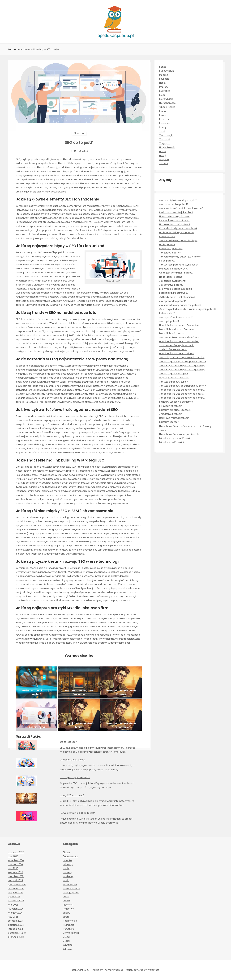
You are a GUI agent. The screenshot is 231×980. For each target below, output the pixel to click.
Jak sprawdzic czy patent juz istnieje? (180, 257)
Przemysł (164, 119)
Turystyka (165, 143)
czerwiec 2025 (16, 901)
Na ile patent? (167, 245)
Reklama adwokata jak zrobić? (176, 212)
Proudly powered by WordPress (142, 970)
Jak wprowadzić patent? (173, 301)
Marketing (38, 49)
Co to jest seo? (68, 742)
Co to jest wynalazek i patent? (176, 273)
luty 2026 (13, 868)
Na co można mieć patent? (175, 224)
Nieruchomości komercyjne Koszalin (179, 434)
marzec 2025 (15, 913)
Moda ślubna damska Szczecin (176, 329)
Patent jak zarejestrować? (174, 293)
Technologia (166, 135)
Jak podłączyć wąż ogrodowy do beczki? (182, 357)
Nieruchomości (168, 103)
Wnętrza (164, 159)
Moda (162, 95)
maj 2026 (13, 856)
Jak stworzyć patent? (171, 285)
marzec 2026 (15, 864)
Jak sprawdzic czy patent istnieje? (178, 241)
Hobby (163, 83)
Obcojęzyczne (167, 107)
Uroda (163, 151)
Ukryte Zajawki (167, 147)
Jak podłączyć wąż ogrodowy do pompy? (182, 390)
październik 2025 (17, 885)
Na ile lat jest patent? (171, 277)
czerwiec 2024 (16, 937)
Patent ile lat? (167, 313)
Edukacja (164, 79)
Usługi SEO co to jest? (72, 795)
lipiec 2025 (14, 897)
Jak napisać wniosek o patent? (176, 317)
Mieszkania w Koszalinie (172, 442)
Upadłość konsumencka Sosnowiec (179, 325)
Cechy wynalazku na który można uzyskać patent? (188, 309)
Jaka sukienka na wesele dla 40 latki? (180, 337)
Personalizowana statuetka (174, 220)
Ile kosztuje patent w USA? (174, 269)
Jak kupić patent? (169, 321)
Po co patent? (167, 261)
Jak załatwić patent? (171, 253)
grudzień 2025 (16, 876)
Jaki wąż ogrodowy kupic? (174, 374)
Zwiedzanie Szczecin (171, 414)
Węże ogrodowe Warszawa (174, 378)
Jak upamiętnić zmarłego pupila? (178, 200)
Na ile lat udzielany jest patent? (177, 233)
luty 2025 (13, 917)
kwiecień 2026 (16, 860)
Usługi (163, 155)
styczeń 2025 (15, 921)
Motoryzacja (166, 99)
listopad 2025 (15, 880)
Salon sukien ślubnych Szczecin (177, 345)
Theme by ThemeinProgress (107, 970)
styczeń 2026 (15, 872)
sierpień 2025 (15, 893)
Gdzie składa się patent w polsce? (178, 228)
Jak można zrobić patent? (174, 204)
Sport (162, 131)
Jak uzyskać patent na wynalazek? (179, 265)
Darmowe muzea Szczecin (174, 418)
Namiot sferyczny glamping (175, 216)
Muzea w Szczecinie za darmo (176, 402)
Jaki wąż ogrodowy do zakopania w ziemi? (183, 362)
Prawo (163, 115)
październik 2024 (17, 933)
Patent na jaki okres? (171, 249)
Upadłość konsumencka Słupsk (177, 353)
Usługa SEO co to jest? (73, 760)
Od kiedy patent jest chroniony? (177, 297)
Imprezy (164, 87)
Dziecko (164, 75)
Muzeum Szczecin (169, 422)
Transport (165, 139)
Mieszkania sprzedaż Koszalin (175, 438)
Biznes (163, 67)
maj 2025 (13, 905)
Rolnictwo (165, 123)
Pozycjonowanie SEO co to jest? (78, 813)
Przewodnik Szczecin (171, 406)
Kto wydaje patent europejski (175, 289)
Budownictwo (167, 71)
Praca (163, 111)
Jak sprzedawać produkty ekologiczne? (181, 208)
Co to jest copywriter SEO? (75, 777)
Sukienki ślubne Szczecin (173, 349)
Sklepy (163, 127)
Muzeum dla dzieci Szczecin (175, 410)
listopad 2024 (16, 929)
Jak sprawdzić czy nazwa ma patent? (180, 305)
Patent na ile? (167, 237)
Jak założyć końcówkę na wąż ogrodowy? (182, 366)
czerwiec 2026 (16, 852)
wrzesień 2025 (16, 889)
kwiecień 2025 (16, 909)
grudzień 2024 (16, 925)
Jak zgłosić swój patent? (173, 281)
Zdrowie (164, 163)
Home (27, 49)
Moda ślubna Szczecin (172, 333)
